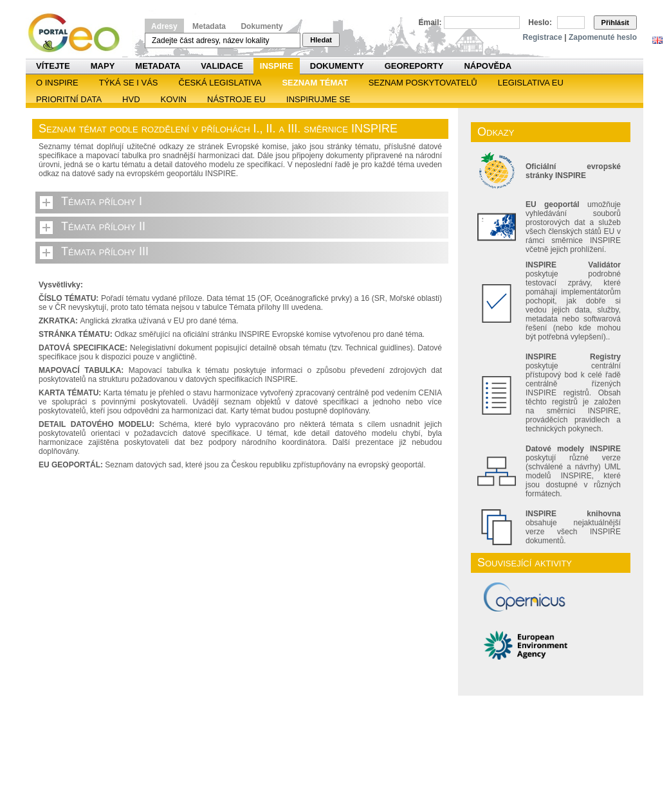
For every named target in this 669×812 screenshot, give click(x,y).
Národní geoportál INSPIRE (79, 33)
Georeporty (414, 66)
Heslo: (540, 23)
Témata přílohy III (105, 251)
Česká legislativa (220, 83)
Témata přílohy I (102, 201)
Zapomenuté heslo (603, 37)
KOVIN (174, 99)
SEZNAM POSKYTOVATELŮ (423, 83)
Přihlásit (615, 23)
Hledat (321, 40)
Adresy (164, 26)
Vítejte (53, 66)
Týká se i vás (129, 83)
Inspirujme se (318, 99)
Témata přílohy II (103, 226)
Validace (222, 66)
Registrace (543, 37)
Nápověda (488, 66)
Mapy (103, 66)
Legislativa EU (531, 83)
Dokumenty (261, 26)
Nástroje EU (236, 99)
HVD (131, 99)
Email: (430, 23)
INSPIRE (277, 66)
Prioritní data (69, 99)
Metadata (209, 26)
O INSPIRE (57, 83)
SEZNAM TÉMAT (315, 83)
